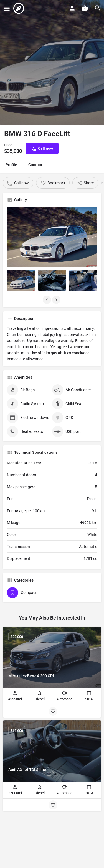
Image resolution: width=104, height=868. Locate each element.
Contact (35, 165)
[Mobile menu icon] (7, 8)
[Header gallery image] (52, 63)
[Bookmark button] (53, 711)
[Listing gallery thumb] (52, 237)
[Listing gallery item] (21, 280)
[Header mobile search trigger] (98, 8)
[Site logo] (19, 8)
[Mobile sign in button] (72, 8)
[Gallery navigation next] (57, 300)
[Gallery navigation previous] (47, 300)
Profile (11, 165)
